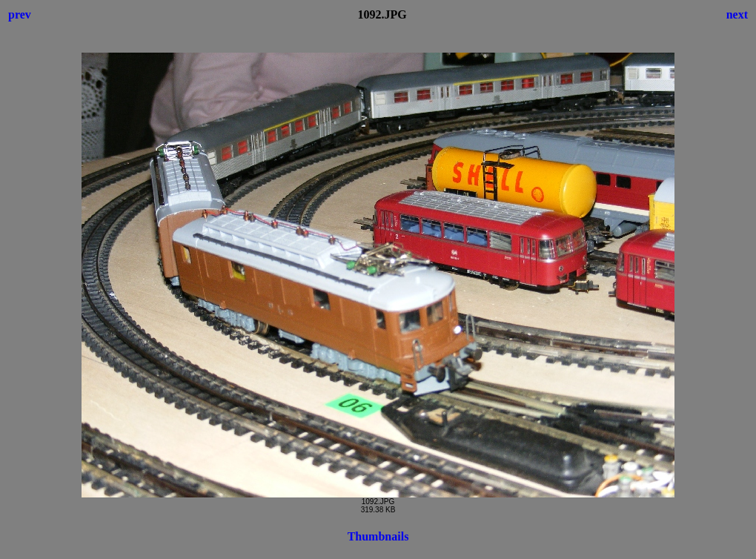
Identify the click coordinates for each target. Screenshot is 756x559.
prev (20, 14)
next (737, 14)
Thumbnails (378, 536)
